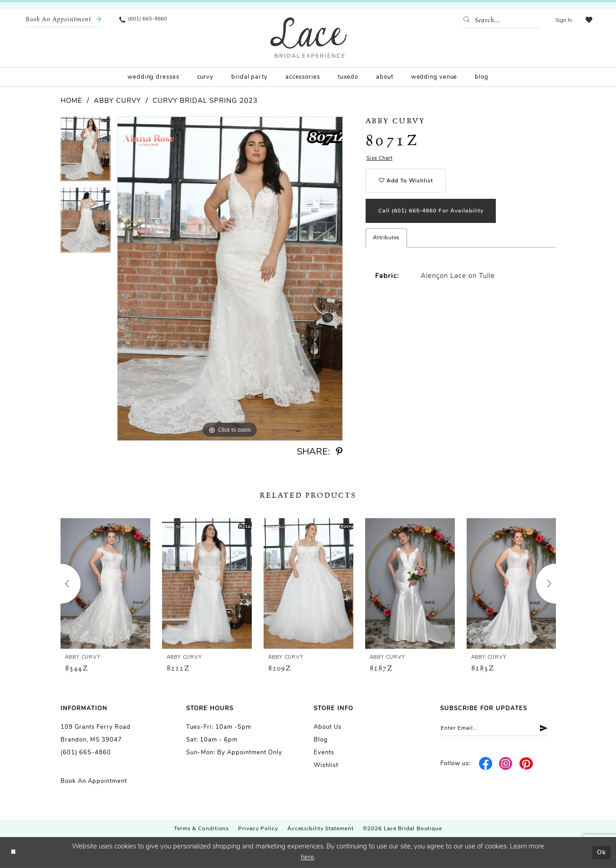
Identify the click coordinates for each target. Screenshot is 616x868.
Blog (321, 740)
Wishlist (326, 765)
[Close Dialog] (14, 853)
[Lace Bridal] (309, 38)
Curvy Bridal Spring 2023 (205, 101)
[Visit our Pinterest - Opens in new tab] (526, 765)
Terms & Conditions (201, 829)
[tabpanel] (86, 152)
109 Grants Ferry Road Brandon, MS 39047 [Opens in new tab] (96, 734)
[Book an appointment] (64, 20)
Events (324, 753)
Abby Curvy (117, 101)
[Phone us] (144, 20)
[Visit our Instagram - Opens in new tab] (506, 765)
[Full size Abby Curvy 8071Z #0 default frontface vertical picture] (230, 279)
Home (71, 101)
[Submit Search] (467, 20)
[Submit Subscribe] (547, 729)
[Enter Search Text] (500, 20)
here (308, 858)
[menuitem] (64, 20)
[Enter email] (498, 729)
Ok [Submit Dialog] (601, 852)
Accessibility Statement (321, 829)
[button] (563, 20)
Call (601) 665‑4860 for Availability (436, 215)
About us (328, 727)
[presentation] (105, 583)
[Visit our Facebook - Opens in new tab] (486, 765)
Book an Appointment (94, 781)
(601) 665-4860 (86, 753)
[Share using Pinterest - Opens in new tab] (339, 452)
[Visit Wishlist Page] (588, 20)
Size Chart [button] (380, 159)
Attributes (386, 242)
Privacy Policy (258, 829)
